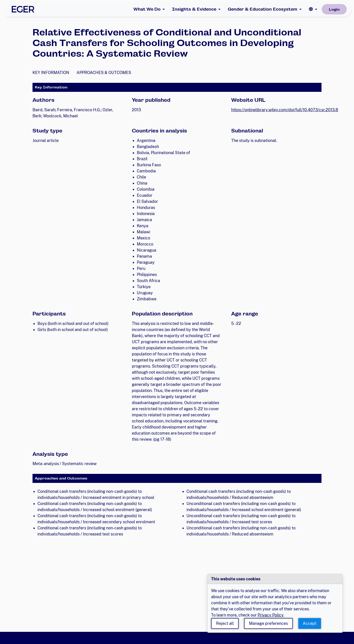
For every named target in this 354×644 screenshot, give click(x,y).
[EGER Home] (23, 9)
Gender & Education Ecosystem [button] (263, 9)
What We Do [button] (147, 9)
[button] (313, 9)
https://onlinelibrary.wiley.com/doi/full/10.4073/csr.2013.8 (285, 110)
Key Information (51, 73)
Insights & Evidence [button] (194, 9)
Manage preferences (268, 623)
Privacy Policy (270, 615)
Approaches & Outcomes (104, 73)
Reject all (225, 623)
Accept (310, 623)
